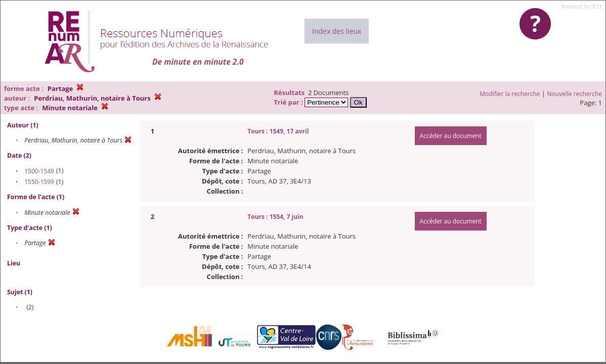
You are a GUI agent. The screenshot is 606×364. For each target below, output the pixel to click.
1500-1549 (39, 171)
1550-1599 (39, 182)
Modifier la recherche (510, 94)
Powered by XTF (582, 7)
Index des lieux (337, 31)
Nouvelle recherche (575, 94)
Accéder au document (451, 136)
